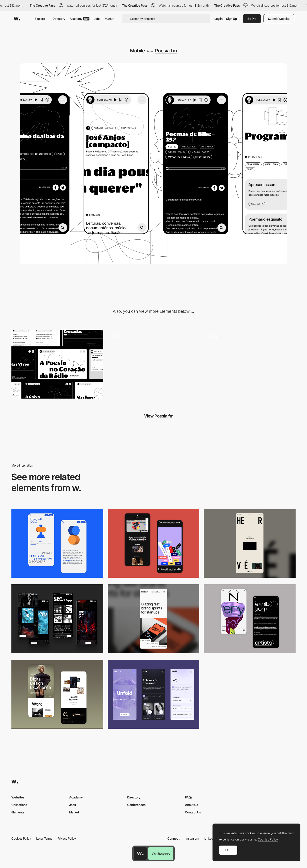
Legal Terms (44, 838)
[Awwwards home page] (140, 853)
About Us (192, 805)
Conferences (136, 805)
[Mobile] (250, 543)
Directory (59, 19)
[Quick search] (154, 364)
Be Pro (252, 19)
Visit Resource (161, 853)
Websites (18, 797)
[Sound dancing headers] (250, 364)
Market (110, 19)
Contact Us (193, 812)
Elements (18, 812)
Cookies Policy (21, 838)
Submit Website (279, 19)
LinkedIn (210, 838)
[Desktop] (57, 364)
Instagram (192, 838)
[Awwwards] (17, 19)
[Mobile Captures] (154, 543)
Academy (80, 19)
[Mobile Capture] (57, 543)
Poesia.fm (166, 51)
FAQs (189, 797)
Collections (19, 805)
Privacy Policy (67, 838)
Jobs (97, 19)
